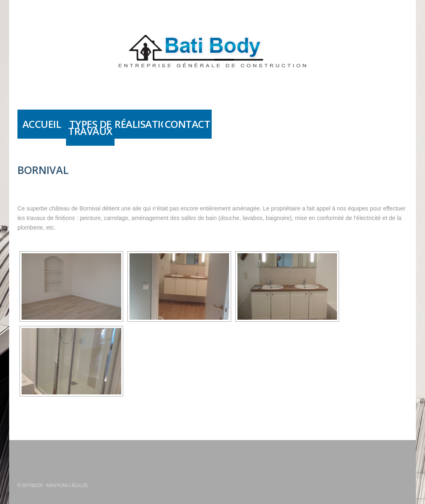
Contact (188, 124)
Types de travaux (90, 127)
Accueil (42, 124)
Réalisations (139, 124)
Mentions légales (67, 485)
